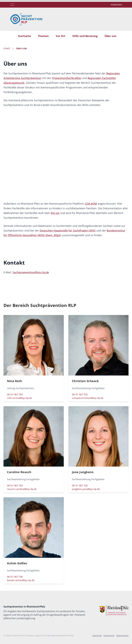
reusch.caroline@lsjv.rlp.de (22, 489)
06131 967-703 (15, 486)
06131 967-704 (15, 394)
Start (7, 48)
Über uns (110, 36)
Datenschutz (122, 635)
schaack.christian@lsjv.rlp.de (88, 398)
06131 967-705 (80, 394)
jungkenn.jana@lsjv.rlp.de (86, 489)
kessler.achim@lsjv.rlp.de (21, 580)
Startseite (24, 36)
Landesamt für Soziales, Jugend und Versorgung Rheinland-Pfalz (43, 635)
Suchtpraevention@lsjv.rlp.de (31, 272)
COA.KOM (91, 204)
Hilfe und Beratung (85, 36)
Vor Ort (61, 36)
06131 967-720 (80, 486)
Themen (43, 36)
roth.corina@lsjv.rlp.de (19, 398)
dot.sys (55, 213)
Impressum (109, 635)
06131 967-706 (15, 577)
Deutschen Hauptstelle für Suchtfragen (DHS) (68, 231)
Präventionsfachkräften (67, 78)
